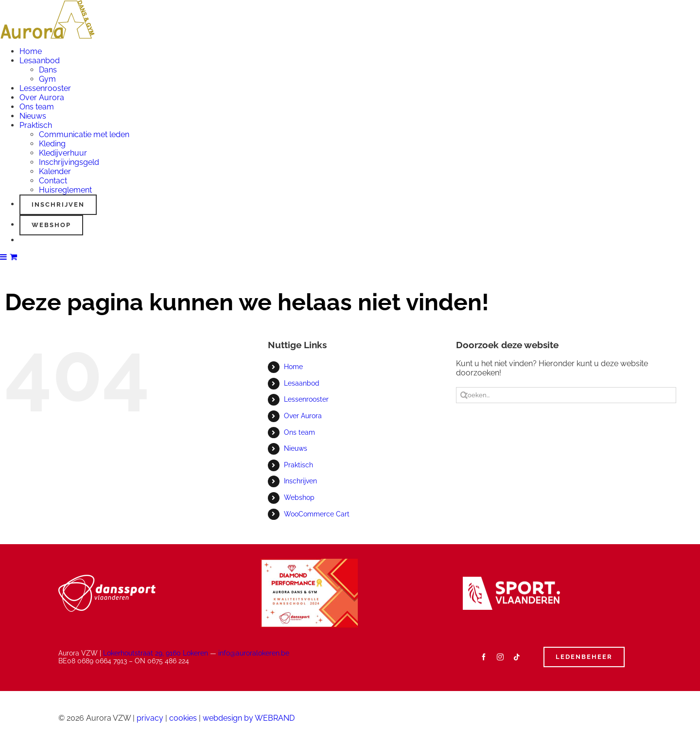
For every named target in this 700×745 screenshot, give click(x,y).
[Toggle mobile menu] (4, 257)
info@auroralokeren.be (254, 653)
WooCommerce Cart (317, 514)
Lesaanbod (302, 383)
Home (293, 367)
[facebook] (484, 657)
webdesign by (249, 718)
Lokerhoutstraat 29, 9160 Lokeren (156, 653)
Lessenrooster (306, 399)
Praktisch (298, 465)
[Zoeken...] (566, 395)
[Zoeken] (464, 395)
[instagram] (500, 657)
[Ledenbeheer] (584, 657)
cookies (183, 718)
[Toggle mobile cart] (13, 257)
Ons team (299, 432)
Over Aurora (303, 416)
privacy (150, 718)
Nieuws (296, 448)
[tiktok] (517, 657)
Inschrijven (300, 481)
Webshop (299, 497)
